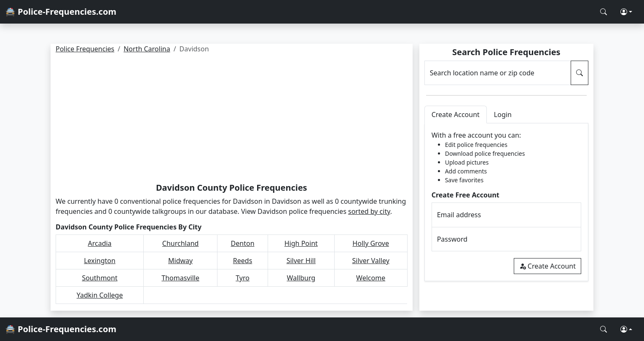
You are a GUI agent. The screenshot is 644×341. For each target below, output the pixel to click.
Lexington (100, 261)
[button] (626, 12)
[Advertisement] (232, 120)
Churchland (181, 243)
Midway (180, 261)
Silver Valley (370, 261)
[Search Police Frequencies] (604, 12)
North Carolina (147, 49)
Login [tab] (503, 115)
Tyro (243, 278)
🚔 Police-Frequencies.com (61, 12)
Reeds (243, 261)
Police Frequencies (85, 49)
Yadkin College (100, 295)
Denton (243, 243)
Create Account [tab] (456, 115)
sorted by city (369, 211)
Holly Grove (371, 243)
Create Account (547, 266)
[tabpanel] (506, 202)
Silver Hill (301, 261)
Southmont (99, 278)
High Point (301, 243)
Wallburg (301, 278)
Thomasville (180, 278)
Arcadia (99, 243)
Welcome (371, 278)
